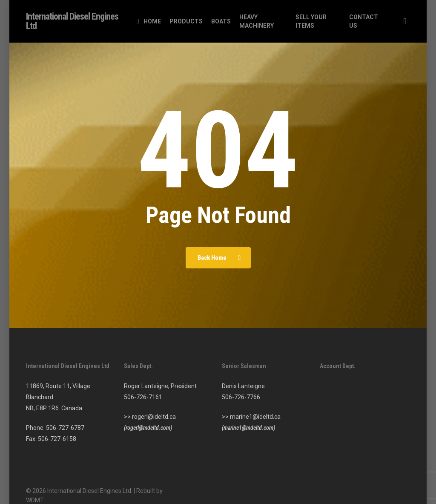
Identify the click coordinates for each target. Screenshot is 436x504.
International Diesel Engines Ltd (72, 21)
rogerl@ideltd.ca (154, 417)
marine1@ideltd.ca (255, 417)
